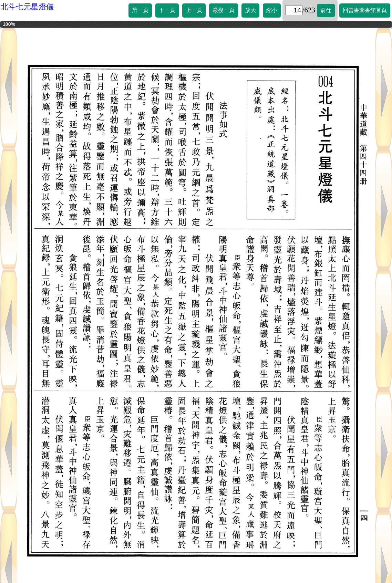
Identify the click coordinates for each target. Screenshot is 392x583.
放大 (250, 10)
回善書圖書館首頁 (365, 10)
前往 (326, 11)
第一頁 (140, 10)
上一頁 (194, 10)
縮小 (272, 10)
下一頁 (167, 10)
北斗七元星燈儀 (27, 7)
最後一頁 (224, 10)
